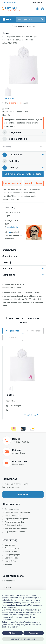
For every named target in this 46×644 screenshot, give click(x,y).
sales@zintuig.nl (13, 227)
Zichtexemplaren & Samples (16, 529)
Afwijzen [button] (12, 633)
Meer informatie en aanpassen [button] (23, 639)
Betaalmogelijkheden (13, 525)
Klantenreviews (11, 551)
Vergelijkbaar (13, 331)
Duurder (13, 338)
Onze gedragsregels (13, 555)
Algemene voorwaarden (14, 522)
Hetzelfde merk (33, 331)
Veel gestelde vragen (13, 516)
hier (9, 232)
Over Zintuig (10, 545)
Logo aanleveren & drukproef (16, 519)
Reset (7, 109)
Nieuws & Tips (10, 561)
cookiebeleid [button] (11, 607)
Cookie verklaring (12, 558)
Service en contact (13, 509)
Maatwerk (9, 564)
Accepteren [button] (33, 633)
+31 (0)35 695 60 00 (10, 2)
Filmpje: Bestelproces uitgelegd (17, 512)
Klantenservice (38, 2)
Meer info (6, 115)
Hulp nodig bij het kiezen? (15, 532)
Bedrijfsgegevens (12, 548)
